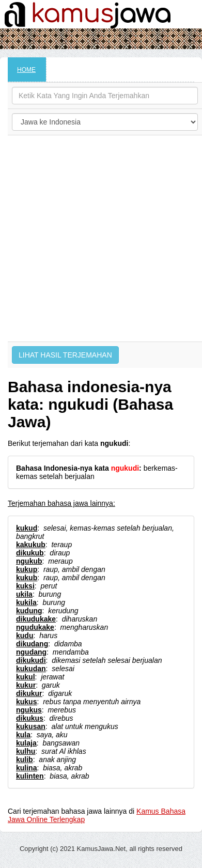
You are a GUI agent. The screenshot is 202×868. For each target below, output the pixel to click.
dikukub (30, 553)
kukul (26, 677)
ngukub (29, 561)
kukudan (31, 669)
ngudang (31, 652)
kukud (27, 528)
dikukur (29, 693)
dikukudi (31, 660)
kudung (29, 611)
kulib (25, 760)
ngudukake (35, 627)
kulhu (26, 751)
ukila (24, 594)
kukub (27, 578)
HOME (26, 70)
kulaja (26, 743)
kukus (26, 702)
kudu (25, 636)
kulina (26, 768)
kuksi (25, 586)
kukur (26, 685)
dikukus (30, 718)
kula (23, 735)
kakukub (31, 545)
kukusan (31, 726)
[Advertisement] (99, 238)
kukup (27, 569)
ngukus (29, 710)
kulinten (30, 776)
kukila (26, 602)
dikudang (32, 644)
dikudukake (36, 619)
